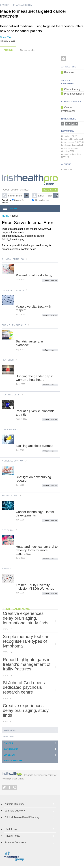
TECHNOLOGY (10, 496)
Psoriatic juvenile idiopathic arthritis (35, 413)
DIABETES (9, 755)
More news (10, 730)
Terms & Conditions (16, 843)
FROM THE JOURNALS (14, 325)
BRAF (75, 136)
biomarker (66, 136)
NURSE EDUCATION (13, 461)
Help (27, 190)
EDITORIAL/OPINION (13, 290)
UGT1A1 (65, 157)
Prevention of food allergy (34, 275)
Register (48, 190)
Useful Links (12, 829)
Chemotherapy (72, 89)
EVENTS (6, 569)
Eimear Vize (6, 37)
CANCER (5, 5)
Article (8, 50)
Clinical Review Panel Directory (22, 817)
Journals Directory (15, 811)
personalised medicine (71, 154)
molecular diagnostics (72, 145)
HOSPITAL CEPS (11, 395)
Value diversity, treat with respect (33, 308)
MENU (13, 208)
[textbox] (15, 196)
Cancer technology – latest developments (35, 514)
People (5, 202)
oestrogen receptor (70, 148)
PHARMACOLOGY (23, 5)
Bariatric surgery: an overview (30, 343)
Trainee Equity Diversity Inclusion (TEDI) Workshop (35, 587)
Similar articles (28, 50)
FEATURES (8, 360)
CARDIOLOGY (11, 749)
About (6, 190)
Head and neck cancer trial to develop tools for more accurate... (37, 550)
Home (6, 216)
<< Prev (46, 280)
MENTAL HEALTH (13, 761)
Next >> (54, 280)
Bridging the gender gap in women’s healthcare (35, 378)
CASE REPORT (10, 430)
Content (18, 200)
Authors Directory (14, 804)
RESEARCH (8, 530)
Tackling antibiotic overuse (35, 446)
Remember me (42, 200)
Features (69, 72)
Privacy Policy (13, 836)
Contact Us (17, 190)
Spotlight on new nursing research (33, 479)
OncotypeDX (67, 151)
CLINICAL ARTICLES (13, 259)
